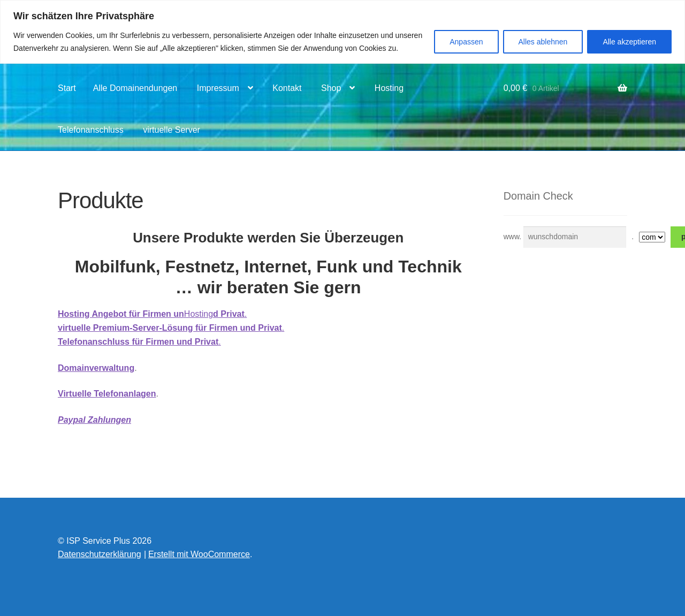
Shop (331, 88)
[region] (342, 32)
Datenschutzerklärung (100, 554)
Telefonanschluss (91, 130)
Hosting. (152, 314)
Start (67, 88)
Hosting (389, 88)
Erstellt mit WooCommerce (199, 554)
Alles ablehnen (543, 42)
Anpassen (466, 42)
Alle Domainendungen (135, 88)
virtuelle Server (172, 130)
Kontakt (287, 88)
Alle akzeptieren (629, 42)
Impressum (218, 88)
